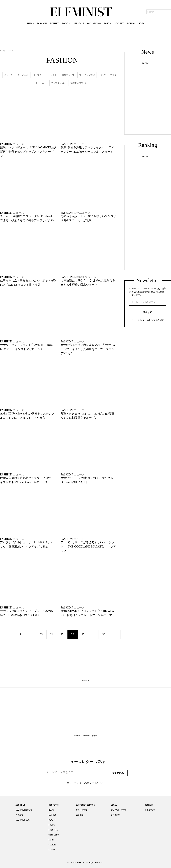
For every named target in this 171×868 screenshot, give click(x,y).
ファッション (23, 75)
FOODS (66, 23)
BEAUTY (54, 23)
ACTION (131, 23)
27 (83, 634)
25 (62, 634)
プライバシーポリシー (120, 810)
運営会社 (19, 815)
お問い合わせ (81, 810)
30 (104, 634)
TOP (2, 50)
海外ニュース (68, 75)
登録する (148, 312)
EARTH (107, 23)
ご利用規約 (116, 815)
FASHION (42, 23)
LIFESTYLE (78, 23)
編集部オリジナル (79, 83)
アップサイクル (58, 83)
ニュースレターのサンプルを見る (148, 320)
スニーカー (41, 83)
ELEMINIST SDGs (23, 820)
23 (41, 634)
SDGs (141, 23)
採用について (150, 810)
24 (52, 634)
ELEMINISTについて (24, 810)
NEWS (30, 23)
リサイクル (52, 75)
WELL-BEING (94, 23)
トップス (38, 75)
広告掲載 (80, 815)
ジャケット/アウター (109, 75)
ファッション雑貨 (87, 75)
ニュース (8, 75)
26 (73, 634)
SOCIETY (119, 23)
